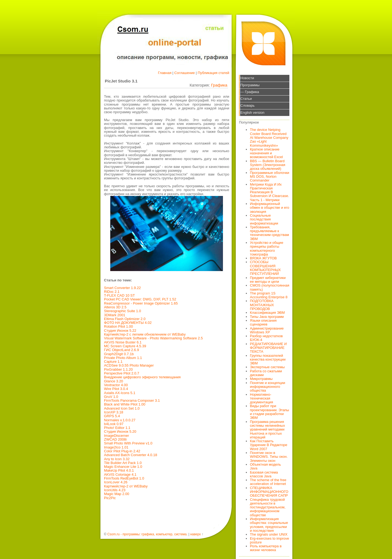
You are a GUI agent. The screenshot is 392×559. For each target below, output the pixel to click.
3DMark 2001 (115, 315)
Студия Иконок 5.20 (120, 431)
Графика (219, 85)
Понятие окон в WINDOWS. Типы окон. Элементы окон (269, 457)
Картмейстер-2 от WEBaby (126, 486)
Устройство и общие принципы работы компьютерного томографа (267, 248)
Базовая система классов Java (264, 474)
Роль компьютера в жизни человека (266, 548)
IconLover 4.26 (116, 482)
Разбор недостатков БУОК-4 (266, 338)
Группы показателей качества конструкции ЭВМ (268, 360)
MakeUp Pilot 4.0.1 (119, 470)
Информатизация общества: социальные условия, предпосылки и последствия (269, 525)
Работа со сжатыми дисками (266, 373)
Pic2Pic (110, 498)
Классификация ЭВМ (267, 313)
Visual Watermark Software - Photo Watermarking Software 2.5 (153, 338)
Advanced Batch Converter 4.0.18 (131, 455)
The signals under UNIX (269, 534)
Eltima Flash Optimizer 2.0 (125, 319)
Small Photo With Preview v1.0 (128, 443)
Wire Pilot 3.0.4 (116, 389)
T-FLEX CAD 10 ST (119, 295)
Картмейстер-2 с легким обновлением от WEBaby (145, 334)
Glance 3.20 (114, 381)
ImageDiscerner (117, 436)
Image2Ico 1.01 (116, 447)
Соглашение (184, 73)
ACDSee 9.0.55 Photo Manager (129, 365)
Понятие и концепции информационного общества (268, 387)
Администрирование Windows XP (267, 330)
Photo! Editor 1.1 (117, 428)
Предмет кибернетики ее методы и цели (268, 280)
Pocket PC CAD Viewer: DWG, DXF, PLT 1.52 (140, 299)
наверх (196, 534)
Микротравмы (261, 379)
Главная (165, 73)
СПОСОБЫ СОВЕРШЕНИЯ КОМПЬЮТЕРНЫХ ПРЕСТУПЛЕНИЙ (265, 268)
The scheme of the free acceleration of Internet (268, 482)
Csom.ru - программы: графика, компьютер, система (147, 534)
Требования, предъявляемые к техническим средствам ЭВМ (269, 233)
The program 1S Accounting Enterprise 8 (269, 295)
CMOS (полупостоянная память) (270, 287)
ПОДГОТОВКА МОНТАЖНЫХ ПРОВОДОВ (262, 305)
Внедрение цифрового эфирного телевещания (142, 377)
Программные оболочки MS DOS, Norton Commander (269, 177)
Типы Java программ (267, 317)
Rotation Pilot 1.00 (118, 326)
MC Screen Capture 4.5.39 (125, 346)
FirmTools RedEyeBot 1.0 (124, 478)
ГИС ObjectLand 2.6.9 (121, 350)
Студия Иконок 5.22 (120, 331)
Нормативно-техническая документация (261, 398)
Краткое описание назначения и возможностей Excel (266, 153)
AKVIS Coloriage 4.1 (120, 474)
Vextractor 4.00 (116, 385)
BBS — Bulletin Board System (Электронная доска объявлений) (268, 165)
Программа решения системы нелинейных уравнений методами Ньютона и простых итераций (267, 429)
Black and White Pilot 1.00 (125, 404)
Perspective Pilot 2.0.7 (122, 373)
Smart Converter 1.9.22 (122, 288)
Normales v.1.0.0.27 (120, 420)
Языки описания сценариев (263, 322)
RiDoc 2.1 (112, 292)
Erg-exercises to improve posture (269, 540)
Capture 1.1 (113, 362)
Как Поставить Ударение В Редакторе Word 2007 (269, 445)
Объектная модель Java (265, 466)
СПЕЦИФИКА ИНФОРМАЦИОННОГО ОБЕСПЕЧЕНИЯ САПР (269, 492)
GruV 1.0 (111, 397)
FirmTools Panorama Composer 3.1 (132, 400)
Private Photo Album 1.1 (123, 358)
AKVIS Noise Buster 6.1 (123, 342)
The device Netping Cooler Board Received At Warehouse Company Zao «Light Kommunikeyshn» (269, 137)
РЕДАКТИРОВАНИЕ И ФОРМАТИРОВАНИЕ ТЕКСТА (268, 348)
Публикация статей (213, 73)
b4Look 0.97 (114, 424)
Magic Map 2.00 (117, 494)
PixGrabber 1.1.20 (118, 369)
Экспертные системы (267, 367)
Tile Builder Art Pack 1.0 (123, 463)
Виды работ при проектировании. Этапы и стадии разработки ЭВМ (269, 412)
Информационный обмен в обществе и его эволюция (269, 208)
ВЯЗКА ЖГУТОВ (263, 258)
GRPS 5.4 (112, 416)
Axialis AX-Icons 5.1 (120, 393)
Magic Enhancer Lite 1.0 (123, 467)
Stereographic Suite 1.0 (122, 311)
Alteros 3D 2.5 (115, 307)
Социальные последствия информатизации (264, 219)
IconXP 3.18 (114, 412)
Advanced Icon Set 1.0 (122, 408)
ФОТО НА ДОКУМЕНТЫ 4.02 (128, 323)
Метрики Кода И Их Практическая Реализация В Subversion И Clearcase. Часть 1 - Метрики (269, 192)
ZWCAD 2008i (115, 439)
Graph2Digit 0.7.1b (119, 354)
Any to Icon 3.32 (117, 459)
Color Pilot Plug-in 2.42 (122, 451)
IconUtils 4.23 (115, 490)
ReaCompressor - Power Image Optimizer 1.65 (141, 303)
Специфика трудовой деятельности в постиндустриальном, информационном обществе (268, 507)
